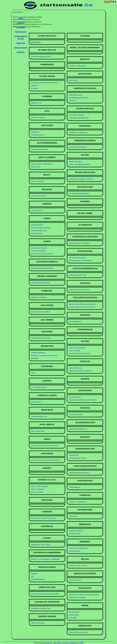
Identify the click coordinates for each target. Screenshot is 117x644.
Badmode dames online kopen (78, 632)
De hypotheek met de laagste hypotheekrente (45, 460)
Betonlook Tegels (74, 612)
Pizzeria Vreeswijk (75, 351)
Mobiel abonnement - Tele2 (78, 275)
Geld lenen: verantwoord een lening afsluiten (45, 594)
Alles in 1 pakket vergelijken (40, 486)
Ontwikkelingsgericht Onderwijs (79, 98)
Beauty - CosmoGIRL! (38, 181)
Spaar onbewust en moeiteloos (41, 312)
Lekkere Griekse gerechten (77, 348)
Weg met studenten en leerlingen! (80, 243)
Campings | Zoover (37, 210)
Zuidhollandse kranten (38, 579)
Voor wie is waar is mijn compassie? (42, 254)
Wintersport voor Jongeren (77, 597)
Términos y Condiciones (70, 643)
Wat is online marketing (76, 115)
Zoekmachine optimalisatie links (79, 118)
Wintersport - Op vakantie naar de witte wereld (84, 595)
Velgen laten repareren (38, 117)
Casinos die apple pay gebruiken (41, 228)
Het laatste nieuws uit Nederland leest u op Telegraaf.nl (44, 84)
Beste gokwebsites (37, 225)
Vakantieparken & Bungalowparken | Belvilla (83, 400)
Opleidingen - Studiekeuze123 (78, 132)
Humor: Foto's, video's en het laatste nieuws (45, 446)
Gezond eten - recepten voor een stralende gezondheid (44, 357)
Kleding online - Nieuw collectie (41, 545)
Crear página (57, 643)
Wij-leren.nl (73, 101)
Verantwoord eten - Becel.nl (78, 458)
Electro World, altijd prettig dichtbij (42, 268)
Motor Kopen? (74, 80)
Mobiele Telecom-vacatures (78, 258)
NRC (32, 576)
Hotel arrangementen (38, 431)
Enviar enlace (21, 32)
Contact (81, 643)
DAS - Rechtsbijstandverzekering (79, 193)
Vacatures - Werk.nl (75, 580)
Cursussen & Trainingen (38, 251)
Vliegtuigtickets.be (75, 487)
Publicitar (21, 43)
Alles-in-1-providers (37, 492)
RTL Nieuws (35, 88)
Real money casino (37, 233)
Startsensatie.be (47, 643)
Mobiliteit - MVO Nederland (78, 66)
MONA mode (73, 516)
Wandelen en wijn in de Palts (78, 566)
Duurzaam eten (74, 455)
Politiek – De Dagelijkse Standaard (80, 164)
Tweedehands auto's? (38, 135)
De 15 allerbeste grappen (39, 387)
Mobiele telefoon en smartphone (79, 290)
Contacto (21, 52)
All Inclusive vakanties (76, 415)
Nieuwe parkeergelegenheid (78, 147)
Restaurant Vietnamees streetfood (80, 353)
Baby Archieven (36, 167)
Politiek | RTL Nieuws (76, 162)
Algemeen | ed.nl (36, 103)
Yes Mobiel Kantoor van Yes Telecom (80, 261)
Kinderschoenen (36, 402)
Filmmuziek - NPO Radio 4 (39, 297)
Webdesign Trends (75, 534)
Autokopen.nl (35, 132)
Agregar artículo (36, 42)
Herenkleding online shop (39, 416)
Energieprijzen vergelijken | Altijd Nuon (81, 179)
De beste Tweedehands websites (41, 56)
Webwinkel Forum (75, 551)
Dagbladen (34, 574)
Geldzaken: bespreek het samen (41, 338)
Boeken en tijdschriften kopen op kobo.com (82, 304)
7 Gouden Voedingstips (38, 353)
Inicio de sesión (21, 48)
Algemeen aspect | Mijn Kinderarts (42, 164)
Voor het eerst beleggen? (39, 196)
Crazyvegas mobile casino (39, 231)
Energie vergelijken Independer (41, 283)
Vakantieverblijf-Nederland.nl (78, 429)
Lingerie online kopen (38, 623)
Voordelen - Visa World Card (78, 502)
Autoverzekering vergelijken (40, 149)
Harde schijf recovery (76, 368)
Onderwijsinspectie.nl (76, 95)
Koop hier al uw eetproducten (78, 548)
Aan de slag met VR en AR (39, 248)
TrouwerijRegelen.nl (75, 322)
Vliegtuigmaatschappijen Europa (79, 473)
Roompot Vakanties (75, 397)
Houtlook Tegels (74, 615)
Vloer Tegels (73, 618)
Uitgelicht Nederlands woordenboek (80, 371)
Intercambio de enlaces (21, 38)
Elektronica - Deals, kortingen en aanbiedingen (45, 559)
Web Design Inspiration (76, 531)
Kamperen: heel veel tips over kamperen (44, 518)
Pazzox (33, 373)
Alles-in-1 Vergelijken (38, 489)
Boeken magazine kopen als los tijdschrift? (82, 307)
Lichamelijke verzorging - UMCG (41, 608)
